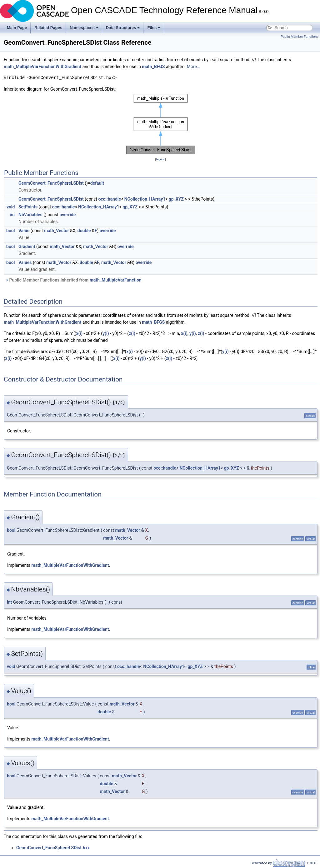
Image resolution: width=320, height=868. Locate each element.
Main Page (17, 28)
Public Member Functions (300, 37)
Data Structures (123, 28)
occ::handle (110, 199)
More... (194, 67)
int (12, 215)
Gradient (27, 247)
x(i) (79, 333)
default (97, 183)
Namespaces (84, 28)
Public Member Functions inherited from (73, 280)
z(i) (132, 333)
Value (24, 231)
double (84, 231)
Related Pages (48, 28)
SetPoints (28, 207)
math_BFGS (153, 67)
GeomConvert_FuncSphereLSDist (51, 183)
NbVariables (30, 215)
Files (154, 28)
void (11, 207)
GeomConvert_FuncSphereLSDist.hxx (53, 848)
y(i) (106, 333)
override (68, 215)
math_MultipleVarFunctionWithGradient (42, 67)
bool (10, 231)
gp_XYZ (176, 199)
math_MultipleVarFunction (116, 280)
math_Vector (57, 231)
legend (160, 159)
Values (25, 262)
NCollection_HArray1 (145, 199)
